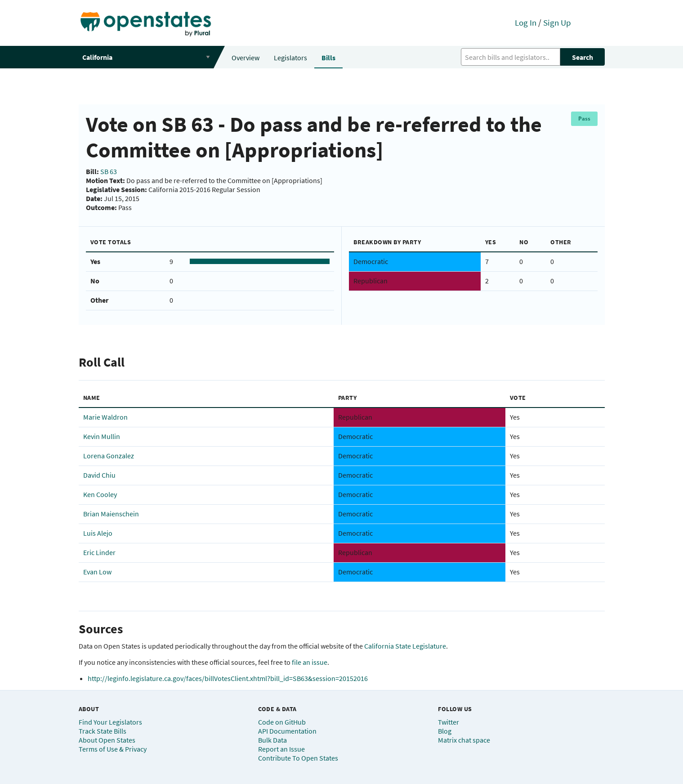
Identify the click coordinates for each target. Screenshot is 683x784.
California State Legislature (405, 646)
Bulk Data (272, 740)
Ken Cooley (100, 494)
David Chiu (99, 475)
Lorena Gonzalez (109, 456)
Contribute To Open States (298, 758)
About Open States (107, 740)
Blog (445, 731)
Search (583, 57)
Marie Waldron (105, 417)
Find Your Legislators (110, 722)
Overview (246, 58)
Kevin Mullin (102, 436)
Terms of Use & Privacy (113, 749)
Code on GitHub (282, 722)
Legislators (290, 58)
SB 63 (109, 171)
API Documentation (287, 731)
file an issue (310, 662)
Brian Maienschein (111, 514)
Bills (328, 58)
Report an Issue (281, 749)
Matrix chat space (464, 740)
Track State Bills (103, 731)
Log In (526, 22)
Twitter (449, 722)
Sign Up (557, 22)
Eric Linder (99, 552)
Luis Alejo (98, 533)
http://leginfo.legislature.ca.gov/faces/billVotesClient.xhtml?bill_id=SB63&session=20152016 (228, 678)
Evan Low (97, 572)
